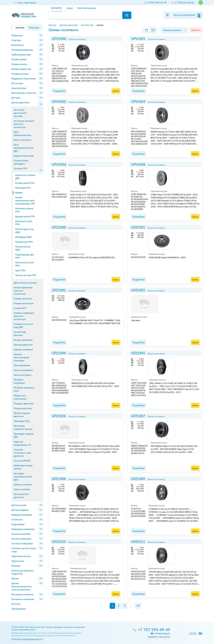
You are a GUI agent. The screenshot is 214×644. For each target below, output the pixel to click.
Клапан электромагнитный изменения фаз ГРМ (25, 201)
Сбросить (196, 30)
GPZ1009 (138, 479)
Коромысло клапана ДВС (25, 177)
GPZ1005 (138, 353)
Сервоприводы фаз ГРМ (25, 256)
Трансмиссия (18, 561)
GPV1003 (138, 102)
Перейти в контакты (159, 637)
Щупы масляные (22, 489)
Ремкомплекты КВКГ (23, 248)
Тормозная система (21, 556)
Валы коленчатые (23, 140)
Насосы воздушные (23, 370)
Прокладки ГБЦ (22, 421)
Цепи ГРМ (20, 271)
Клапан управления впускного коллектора (23, 291)
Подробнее (59, 91)
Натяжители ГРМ (24, 242)
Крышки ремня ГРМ (25, 217)
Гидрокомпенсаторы (24, 156)
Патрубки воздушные (19, 381)
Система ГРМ (20, 169)
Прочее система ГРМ (26, 275)
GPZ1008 (59, 479)
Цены (116, 91)
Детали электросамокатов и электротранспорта (22, 587)
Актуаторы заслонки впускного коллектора (24, 124)
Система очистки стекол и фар (24, 550)
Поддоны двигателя (24, 404)
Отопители (17, 520)
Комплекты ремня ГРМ (24, 210)
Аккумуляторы (19, 88)
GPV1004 (59, 165)
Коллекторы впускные (20, 334)
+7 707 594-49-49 (154, 630)
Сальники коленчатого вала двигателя (22, 453)
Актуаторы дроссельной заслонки (20, 113)
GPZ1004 (59, 353)
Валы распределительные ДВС (24, 148)
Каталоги (16, 604)
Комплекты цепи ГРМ (24, 223)
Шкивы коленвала (23, 485)
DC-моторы (17, 83)
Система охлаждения (22, 544)
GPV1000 (59, 39)
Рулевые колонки (20, 74)
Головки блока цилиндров (21, 162)
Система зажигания (21, 534)
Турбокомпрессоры (21, 55)
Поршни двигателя (23, 408)
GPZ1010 (59, 542)
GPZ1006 (59, 416)
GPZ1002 (59, 290)
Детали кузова (19, 505)
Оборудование (19, 609)
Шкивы (19, 193)
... (131, 606)
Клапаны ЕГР (20, 308)
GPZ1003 (138, 290)
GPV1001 (138, 39)
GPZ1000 (59, 228)
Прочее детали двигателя (21, 496)
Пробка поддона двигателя (22, 415)
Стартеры (16, 40)
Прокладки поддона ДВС (24, 435)
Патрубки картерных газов (24, 389)
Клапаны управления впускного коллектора (24, 316)
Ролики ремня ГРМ (25, 183)
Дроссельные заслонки (24, 283)
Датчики (16, 98)
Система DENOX (22, 461)
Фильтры (16, 566)
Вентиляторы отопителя (24, 93)
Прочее (15, 579)
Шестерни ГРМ (23, 188)
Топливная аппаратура (22, 50)
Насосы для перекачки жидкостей (23, 572)
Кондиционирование (22, 515)
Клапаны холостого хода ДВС (23, 326)
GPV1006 (138, 165)
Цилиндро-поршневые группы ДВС (23, 477)
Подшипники (18, 524)
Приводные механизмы (23, 529)
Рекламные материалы (23, 599)
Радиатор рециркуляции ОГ (22, 443)
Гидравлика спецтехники (24, 79)
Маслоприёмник (22, 365)
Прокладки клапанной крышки (23, 428)
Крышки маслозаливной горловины (21, 358)
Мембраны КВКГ (24, 237)
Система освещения (21, 539)
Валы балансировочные (22, 134)
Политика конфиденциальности (27, 639)
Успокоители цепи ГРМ (24, 264)
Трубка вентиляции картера (23, 467)
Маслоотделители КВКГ (24, 231)
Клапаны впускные (23, 299)
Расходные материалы (23, 595)
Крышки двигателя (23, 345)
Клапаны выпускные (24, 304)
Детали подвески (20, 510)
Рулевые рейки (19, 60)
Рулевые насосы (19, 64)
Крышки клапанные (23, 350)
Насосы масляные (22, 375)
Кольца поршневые (23, 340)
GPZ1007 (138, 416)
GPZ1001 (138, 228)
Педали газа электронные (20, 397)
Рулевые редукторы (21, 69)
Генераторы (17, 36)
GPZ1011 (138, 542)
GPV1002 (59, 102)
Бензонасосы (18, 45)
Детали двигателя (20, 103)
